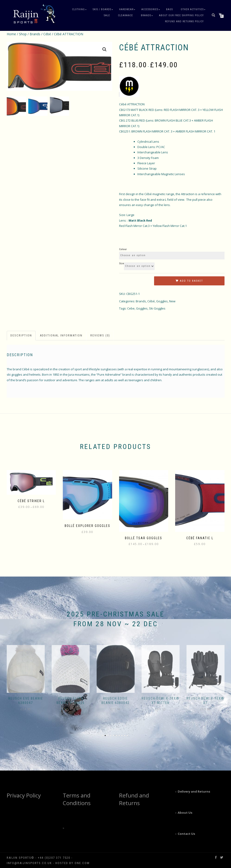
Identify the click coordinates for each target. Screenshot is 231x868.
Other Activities (192, 9)
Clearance (125, 15)
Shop (23, 34)
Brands (146, 15)
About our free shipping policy (181, 15)
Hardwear (126, 9)
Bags (169, 9)
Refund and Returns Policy (184, 21)
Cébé (47, 34)
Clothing (78, 9)
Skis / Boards (102, 9)
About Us (185, 813)
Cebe (131, 308)
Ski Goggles (157, 308)
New (172, 301)
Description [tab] (21, 335)
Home (11, 34)
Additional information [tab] (61, 335)
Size (122, 264)
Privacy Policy (24, 795)
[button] (104, 49)
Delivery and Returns (194, 791)
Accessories (150, 9)
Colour (123, 249)
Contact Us (186, 834)
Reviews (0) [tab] (100, 335)
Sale (107, 15)
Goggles (162, 301)
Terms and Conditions (77, 799)
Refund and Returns (134, 799)
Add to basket (191, 281)
